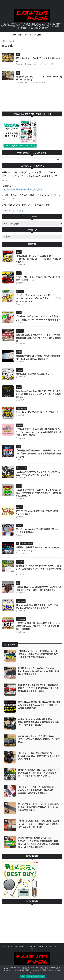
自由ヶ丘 (50, 64)
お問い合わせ (19, 947)
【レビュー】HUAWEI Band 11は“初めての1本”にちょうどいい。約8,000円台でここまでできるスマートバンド (38, 298)
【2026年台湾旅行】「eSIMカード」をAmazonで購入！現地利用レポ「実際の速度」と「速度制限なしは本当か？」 (39, 493)
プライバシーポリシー (34, 947)
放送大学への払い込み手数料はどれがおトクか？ (38, 412)
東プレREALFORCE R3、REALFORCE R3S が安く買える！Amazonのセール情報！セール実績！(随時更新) (39, 705)
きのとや (36, 64)
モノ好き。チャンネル (13, 211)
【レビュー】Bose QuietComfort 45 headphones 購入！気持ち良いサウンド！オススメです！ (39, 756)
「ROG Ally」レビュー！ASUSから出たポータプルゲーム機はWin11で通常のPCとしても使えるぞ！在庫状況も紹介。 (39, 654)
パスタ (30, 83)
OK (23, 976)
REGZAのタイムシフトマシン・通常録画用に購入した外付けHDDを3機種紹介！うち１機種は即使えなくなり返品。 (38, 688)
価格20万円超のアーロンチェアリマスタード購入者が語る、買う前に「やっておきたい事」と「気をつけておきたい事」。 (39, 773)
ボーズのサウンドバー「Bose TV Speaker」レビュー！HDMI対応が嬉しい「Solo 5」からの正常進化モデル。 (39, 807)
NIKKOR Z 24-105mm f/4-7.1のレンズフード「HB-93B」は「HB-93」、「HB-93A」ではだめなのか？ (38, 259)
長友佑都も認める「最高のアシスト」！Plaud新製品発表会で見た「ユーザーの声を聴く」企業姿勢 (38, 338)
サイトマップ (8, 947)
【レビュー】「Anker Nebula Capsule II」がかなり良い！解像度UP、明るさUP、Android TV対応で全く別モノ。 (38, 790)
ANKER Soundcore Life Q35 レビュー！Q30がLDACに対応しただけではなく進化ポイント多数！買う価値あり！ (38, 722)
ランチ (36, 83)
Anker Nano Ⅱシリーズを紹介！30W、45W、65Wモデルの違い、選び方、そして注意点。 (39, 739)
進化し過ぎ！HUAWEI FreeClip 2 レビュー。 (37, 374)
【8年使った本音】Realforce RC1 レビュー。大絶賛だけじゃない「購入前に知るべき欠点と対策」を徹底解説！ (38, 626)
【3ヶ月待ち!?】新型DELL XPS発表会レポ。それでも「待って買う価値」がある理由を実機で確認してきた (39, 454)
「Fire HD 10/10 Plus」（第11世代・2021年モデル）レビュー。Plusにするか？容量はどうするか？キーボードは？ (39, 824)
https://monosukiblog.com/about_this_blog (22, 189)
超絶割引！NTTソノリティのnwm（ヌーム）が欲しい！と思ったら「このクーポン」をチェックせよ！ (39, 569)
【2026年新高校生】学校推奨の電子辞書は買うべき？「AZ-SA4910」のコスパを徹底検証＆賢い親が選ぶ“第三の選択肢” (39, 432)
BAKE (30, 64)
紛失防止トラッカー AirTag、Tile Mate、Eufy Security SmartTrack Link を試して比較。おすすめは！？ (38, 671)
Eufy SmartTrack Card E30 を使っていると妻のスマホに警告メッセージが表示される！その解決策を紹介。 (38, 394)
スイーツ (43, 64)
